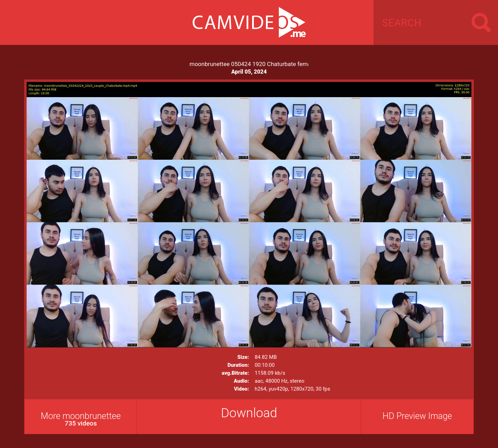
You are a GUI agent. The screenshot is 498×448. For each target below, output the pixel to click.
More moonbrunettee (81, 419)
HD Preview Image (417, 416)
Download (249, 413)
